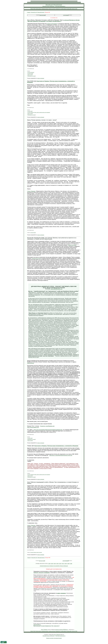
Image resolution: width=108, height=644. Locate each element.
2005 (52, 564)
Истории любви (69, 9)
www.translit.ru (37, 625)
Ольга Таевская (31, 191)
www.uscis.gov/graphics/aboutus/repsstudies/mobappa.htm (48, 430)
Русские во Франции (31, 72)
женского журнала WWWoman (62, 629)
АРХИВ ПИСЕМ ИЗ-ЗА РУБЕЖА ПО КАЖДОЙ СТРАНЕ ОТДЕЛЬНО (54, 566)
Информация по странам (31, 76)
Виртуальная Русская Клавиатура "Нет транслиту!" (47, 626)
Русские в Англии (30, 74)
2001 (63, 564)
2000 (66, 564)
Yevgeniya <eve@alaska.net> (47, 426)
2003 (57, 564)
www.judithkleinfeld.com (56, 289)
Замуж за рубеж (75, 9)
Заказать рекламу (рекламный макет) (54, 638)
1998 (71, 564)
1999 (68, 564)
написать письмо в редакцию (42, 573)
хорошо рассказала (52, 24)
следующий (66, 15)
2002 (60, 564)
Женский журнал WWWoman (48, 6)
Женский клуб (58, 9)
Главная (29, 12)
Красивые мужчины (45, 9)
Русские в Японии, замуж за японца (36, 552)
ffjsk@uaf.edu (31, 363)
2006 (49, 564)
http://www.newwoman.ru (60, 6)
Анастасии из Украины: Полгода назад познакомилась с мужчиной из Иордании (56, 446)
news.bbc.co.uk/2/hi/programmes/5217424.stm (61, 455)
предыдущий (43, 15)
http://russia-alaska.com (33, 427)
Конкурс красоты (39, 9)
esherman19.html (37, 258)
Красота (32, 9)
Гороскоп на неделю (52, 9)
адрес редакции (41, 78)
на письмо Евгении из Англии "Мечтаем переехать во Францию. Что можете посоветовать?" (53, 21)
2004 (55, 564)
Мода (34, 9)
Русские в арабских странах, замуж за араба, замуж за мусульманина (39, 112)
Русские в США (30, 111)
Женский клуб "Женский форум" (54, 5)
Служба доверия (63, 9)
